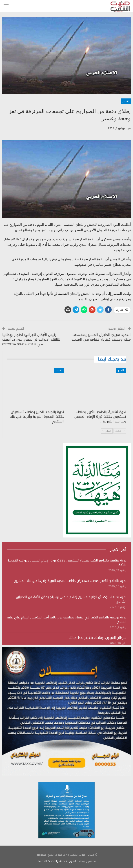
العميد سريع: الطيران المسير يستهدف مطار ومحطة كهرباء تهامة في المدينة (101, 337)
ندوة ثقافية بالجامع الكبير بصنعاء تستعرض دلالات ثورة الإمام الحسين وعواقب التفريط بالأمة (67, 563)
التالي (107, 431)
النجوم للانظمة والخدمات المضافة (57, 861)
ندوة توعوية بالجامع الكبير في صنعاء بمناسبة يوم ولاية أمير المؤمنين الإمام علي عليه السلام (67, 620)
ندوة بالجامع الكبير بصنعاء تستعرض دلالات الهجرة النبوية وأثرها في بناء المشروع (70, 581)
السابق (120, 431)
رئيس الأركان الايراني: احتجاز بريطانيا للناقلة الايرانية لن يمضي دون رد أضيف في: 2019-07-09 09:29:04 (31, 339)
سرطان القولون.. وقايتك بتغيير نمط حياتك (98, 638)
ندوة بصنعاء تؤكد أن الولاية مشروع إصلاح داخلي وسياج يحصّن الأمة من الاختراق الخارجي (71, 599)
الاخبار (126, 101)
